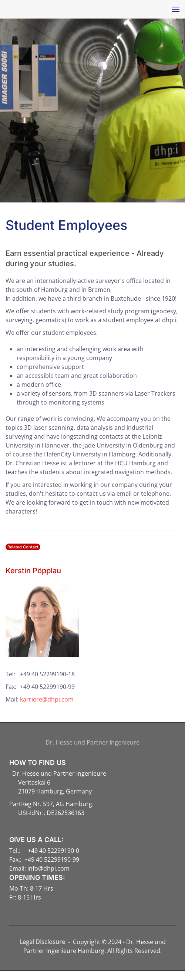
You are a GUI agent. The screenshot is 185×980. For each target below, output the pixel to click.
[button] (174, 9)
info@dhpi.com (48, 868)
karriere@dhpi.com (47, 699)
